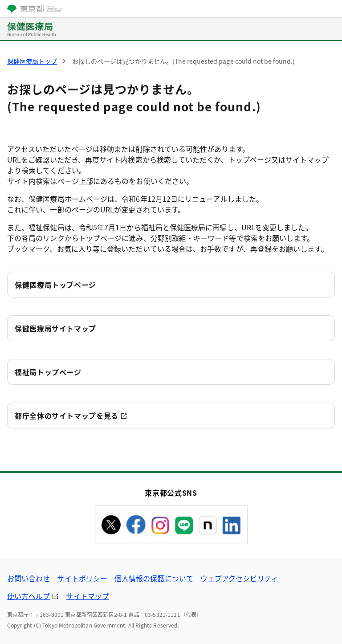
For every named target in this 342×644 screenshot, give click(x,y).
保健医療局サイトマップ (55, 328)
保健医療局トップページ (55, 285)
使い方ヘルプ (28, 596)
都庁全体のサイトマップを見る (67, 416)
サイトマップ (87, 596)
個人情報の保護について (154, 578)
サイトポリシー (82, 578)
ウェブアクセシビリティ (239, 578)
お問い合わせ (28, 578)
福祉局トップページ (48, 372)
